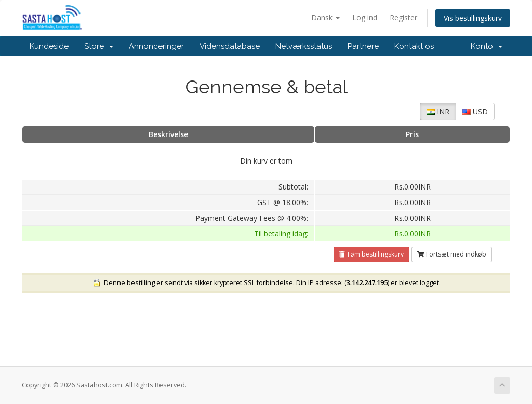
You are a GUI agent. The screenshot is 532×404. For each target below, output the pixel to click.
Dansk (325, 17)
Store (99, 46)
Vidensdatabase (230, 46)
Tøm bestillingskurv (371, 254)
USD (475, 111)
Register (403, 17)
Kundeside (49, 46)
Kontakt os (414, 46)
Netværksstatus (304, 46)
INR (438, 111)
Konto (487, 46)
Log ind (365, 17)
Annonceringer (156, 46)
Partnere (363, 46)
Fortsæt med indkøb (452, 254)
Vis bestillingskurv (473, 18)
